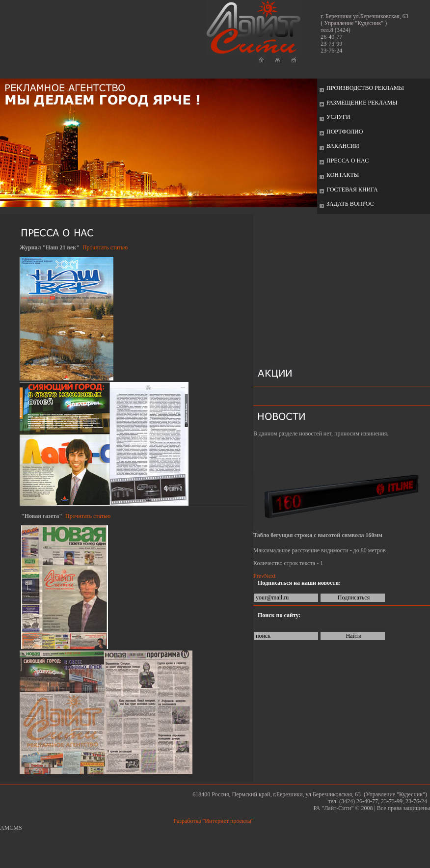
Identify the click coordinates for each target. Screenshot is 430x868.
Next (270, 576)
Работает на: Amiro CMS (215, 834)
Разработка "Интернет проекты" (215, 821)
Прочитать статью (105, 247)
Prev (259, 576)
